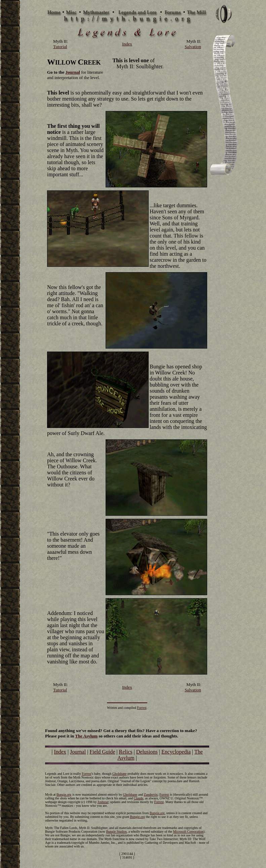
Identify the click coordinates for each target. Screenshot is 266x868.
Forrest (142, 708)
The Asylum (86, 736)
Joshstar (103, 802)
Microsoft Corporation (188, 831)
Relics (126, 752)
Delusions (147, 752)
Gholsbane (120, 774)
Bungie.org (64, 794)
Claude (139, 798)
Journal (78, 752)
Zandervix (151, 794)
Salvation (193, 47)
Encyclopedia (176, 752)
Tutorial (60, 47)
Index (60, 752)
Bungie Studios (116, 831)
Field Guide (102, 752)
